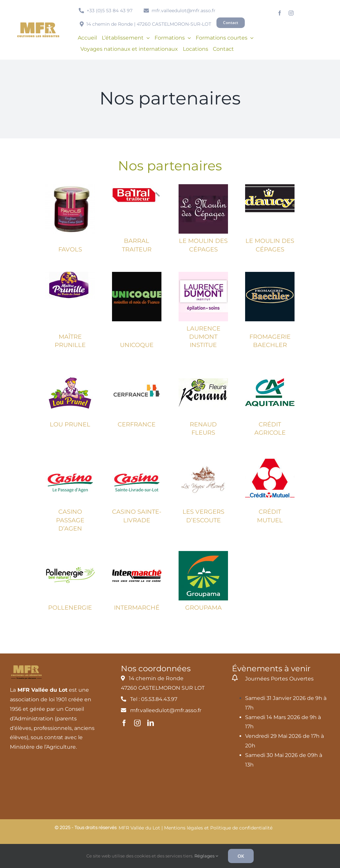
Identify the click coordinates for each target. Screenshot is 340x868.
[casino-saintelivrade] (137, 458)
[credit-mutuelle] (270, 458)
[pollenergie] (70, 553)
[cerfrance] (137, 370)
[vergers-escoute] (203, 458)
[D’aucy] (270, 187)
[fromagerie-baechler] (270, 274)
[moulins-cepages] (203, 187)
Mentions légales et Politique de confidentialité (218, 828)
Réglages (206, 856)
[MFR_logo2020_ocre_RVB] (38, 25)
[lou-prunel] (70, 370)
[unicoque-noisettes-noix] (137, 274)
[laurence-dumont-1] (203, 274)
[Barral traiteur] (137, 187)
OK (241, 856)
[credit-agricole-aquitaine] (270, 370)
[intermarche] (137, 553)
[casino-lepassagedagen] (70, 458)
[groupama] (203, 553)
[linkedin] (151, 723)
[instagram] (291, 13)
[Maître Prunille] (70, 274)
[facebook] (280, 13)
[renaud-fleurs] (203, 370)
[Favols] (70, 187)
